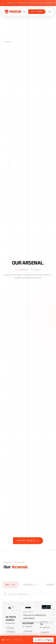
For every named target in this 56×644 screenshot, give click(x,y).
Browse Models (28, 544)
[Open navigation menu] (50, 12)
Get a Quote (37, 11)
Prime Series (28, 633)
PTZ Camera (11, 633)
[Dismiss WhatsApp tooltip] (52, 611)
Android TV (45, 632)
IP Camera (10, 629)
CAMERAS (31, 585)
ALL (11, 585)
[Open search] (24, 12)
